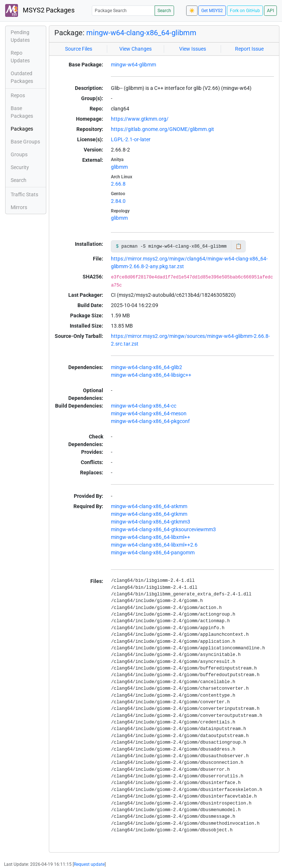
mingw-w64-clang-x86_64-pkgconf (150, 421)
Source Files (79, 49)
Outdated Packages (22, 77)
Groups (19, 154)
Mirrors (19, 207)
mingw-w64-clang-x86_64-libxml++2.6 (154, 545)
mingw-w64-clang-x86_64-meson (149, 413)
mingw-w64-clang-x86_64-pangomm (153, 552)
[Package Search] (123, 10)
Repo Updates (20, 57)
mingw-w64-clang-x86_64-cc (144, 406)
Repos (18, 95)
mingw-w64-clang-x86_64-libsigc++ (151, 375)
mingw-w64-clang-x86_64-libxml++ (151, 537)
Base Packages (22, 112)
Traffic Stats (24, 194)
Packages (22, 129)
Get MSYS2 (212, 11)
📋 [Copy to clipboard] (238, 246)
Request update (89, 864)
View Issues (193, 49)
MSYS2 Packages (40, 10)
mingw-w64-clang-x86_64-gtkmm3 (151, 522)
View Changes (135, 49)
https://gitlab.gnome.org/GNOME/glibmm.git (162, 129)
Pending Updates (20, 36)
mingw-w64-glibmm (133, 65)
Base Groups (25, 142)
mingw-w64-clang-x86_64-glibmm (141, 33)
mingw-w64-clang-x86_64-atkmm (149, 506)
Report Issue (249, 49)
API (270, 11)
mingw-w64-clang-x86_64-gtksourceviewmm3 (163, 529)
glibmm (119, 167)
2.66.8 (118, 184)
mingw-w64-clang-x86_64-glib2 (147, 367)
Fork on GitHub (245, 11)
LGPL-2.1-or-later (131, 139)
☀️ (192, 11)
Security (20, 167)
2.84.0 (118, 201)
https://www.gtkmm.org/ (140, 119)
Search (164, 11)
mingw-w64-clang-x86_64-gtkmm (149, 514)
